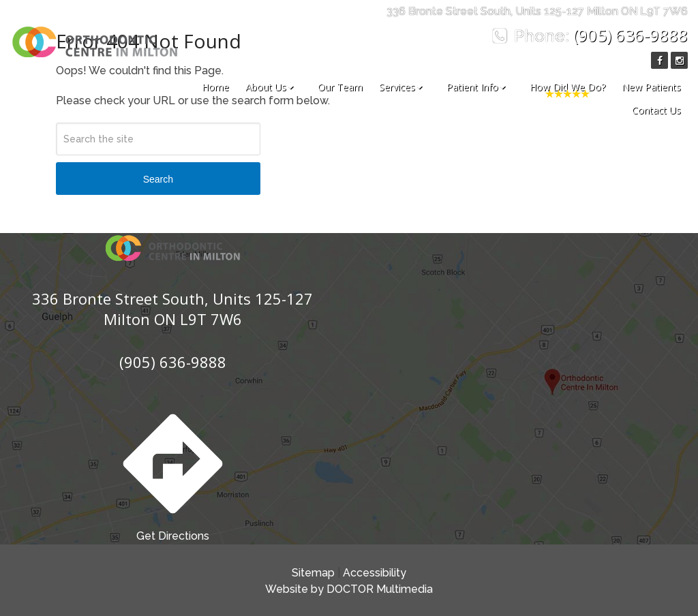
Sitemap (313, 573)
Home (215, 87)
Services (397, 87)
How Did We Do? (567, 87)
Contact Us (656, 110)
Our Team (340, 87)
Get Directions (173, 473)
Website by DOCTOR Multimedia (349, 589)
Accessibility (375, 573)
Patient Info (472, 87)
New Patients (651, 87)
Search (158, 179)
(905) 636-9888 (631, 35)
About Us (266, 87)
